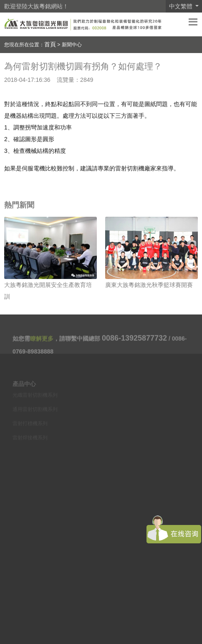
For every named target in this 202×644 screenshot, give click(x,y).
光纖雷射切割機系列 (35, 398)
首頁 (50, 44)
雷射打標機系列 (30, 426)
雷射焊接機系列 (30, 440)
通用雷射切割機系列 (35, 412)
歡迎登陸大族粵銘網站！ (36, 6)
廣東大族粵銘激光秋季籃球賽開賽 (149, 285)
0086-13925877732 (134, 340)
